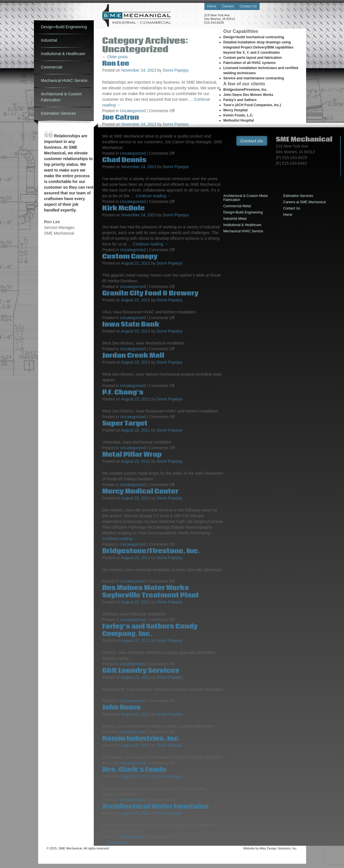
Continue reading (153, 196)
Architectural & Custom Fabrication (61, 97)
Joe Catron (121, 117)
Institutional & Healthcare (63, 54)
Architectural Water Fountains (156, 806)
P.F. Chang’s (123, 392)
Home (212, 6)
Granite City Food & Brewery (150, 293)
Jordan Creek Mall (133, 356)
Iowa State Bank (131, 324)
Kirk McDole (124, 208)
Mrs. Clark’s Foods (134, 770)
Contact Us (248, 6)
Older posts (115, 57)
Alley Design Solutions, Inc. (278, 848)
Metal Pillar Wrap (132, 455)
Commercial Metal (237, 206)
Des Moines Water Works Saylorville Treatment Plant (151, 592)
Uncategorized (133, 111)
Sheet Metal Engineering (137, 16)
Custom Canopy (130, 256)
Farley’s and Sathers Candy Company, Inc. (150, 630)
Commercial (52, 67)
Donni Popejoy (176, 70)
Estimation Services (59, 113)
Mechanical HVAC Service (64, 80)
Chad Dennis (124, 160)
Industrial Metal (235, 219)
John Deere (122, 707)
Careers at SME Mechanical (305, 202)
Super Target (125, 423)
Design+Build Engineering (64, 27)
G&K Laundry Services (141, 671)
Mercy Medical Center (140, 491)
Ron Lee (116, 64)
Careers (228, 6)
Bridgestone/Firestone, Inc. (151, 551)
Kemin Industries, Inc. (142, 739)
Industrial (49, 40)
